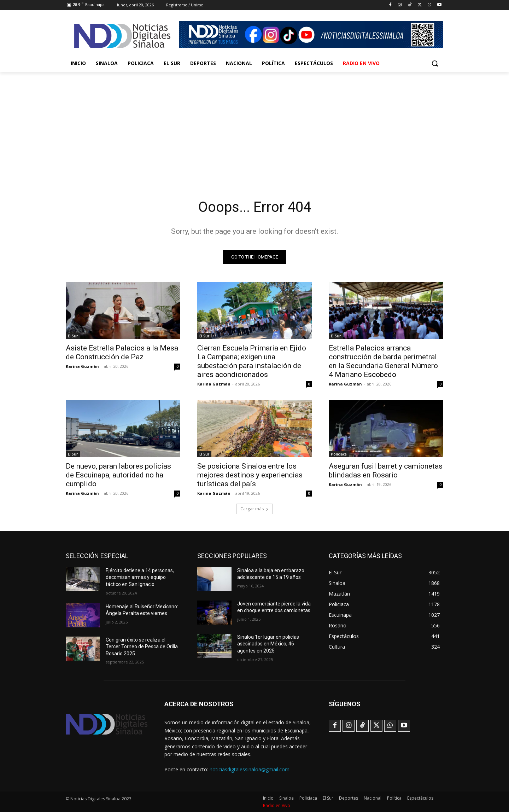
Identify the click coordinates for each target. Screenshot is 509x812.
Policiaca (339, 454)
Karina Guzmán (82, 366)
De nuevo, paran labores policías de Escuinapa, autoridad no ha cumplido (118, 475)
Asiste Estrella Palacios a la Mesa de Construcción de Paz (122, 352)
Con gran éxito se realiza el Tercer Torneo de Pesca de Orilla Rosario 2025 (142, 647)
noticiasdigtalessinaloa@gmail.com (250, 770)
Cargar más (255, 509)
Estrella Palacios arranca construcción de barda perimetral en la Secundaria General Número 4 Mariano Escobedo (383, 361)
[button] (435, 63)
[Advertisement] (255, 125)
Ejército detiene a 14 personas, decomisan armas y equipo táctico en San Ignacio (140, 577)
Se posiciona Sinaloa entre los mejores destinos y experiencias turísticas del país (250, 475)
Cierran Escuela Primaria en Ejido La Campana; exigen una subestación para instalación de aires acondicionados (252, 361)
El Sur (73, 336)
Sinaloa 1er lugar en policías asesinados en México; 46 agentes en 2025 (268, 644)
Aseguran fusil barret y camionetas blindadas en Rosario (386, 471)
